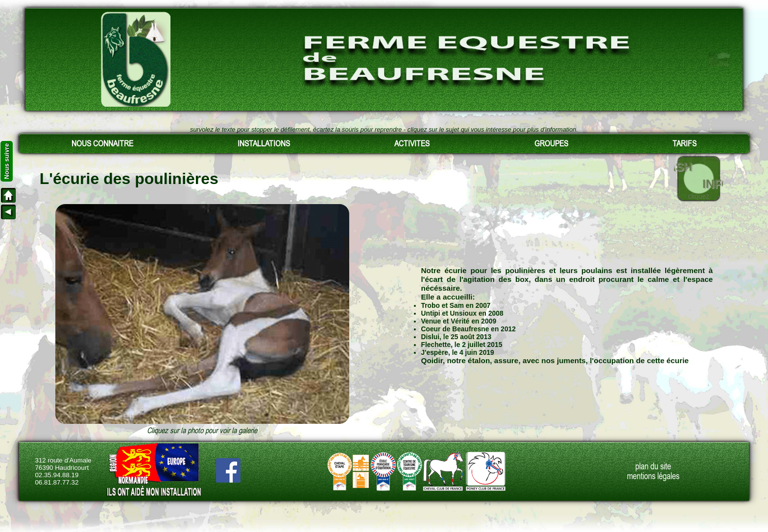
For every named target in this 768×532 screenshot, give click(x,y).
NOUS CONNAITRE (102, 143)
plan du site (653, 466)
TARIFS (684, 143)
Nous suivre (7, 161)
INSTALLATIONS (264, 143)
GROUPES (551, 143)
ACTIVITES (412, 143)
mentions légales (653, 476)
